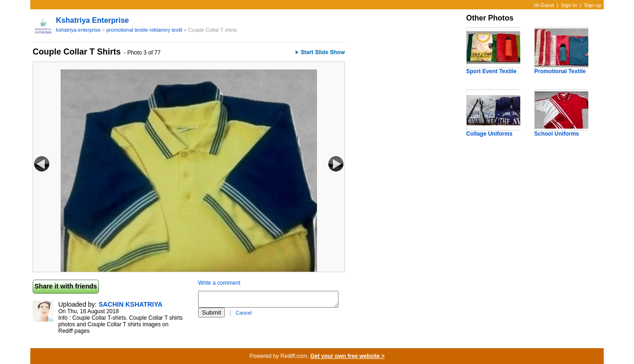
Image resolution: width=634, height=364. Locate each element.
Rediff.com (294, 356)
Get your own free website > (347, 356)
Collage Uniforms (489, 134)
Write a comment (219, 283)
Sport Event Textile (491, 71)
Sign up (593, 5)
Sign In (569, 5)
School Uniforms (557, 134)
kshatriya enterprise (93, 20)
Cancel (244, 313)
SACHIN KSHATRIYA (130, 304)
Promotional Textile (560, 71)
